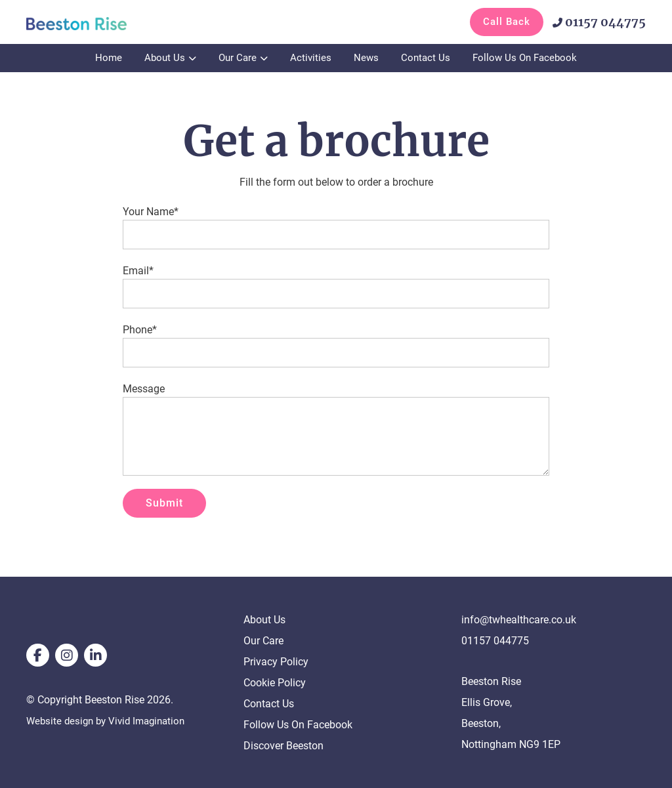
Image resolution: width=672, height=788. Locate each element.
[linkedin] (95, 655)
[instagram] (67, 655)
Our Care (238, 58)
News (366, 58)
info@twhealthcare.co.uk (519, 620)
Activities (311, 58)
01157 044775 (599, 22)
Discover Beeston (283, 746)
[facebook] (38, 655)
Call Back (507, 22)
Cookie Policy (275, 683)
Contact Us (426, 58)
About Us (165, 58)
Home (109, 58)
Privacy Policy (276, 662)
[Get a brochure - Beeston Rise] (92, 23)
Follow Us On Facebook (525, 58)
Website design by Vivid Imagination (110, 721)
